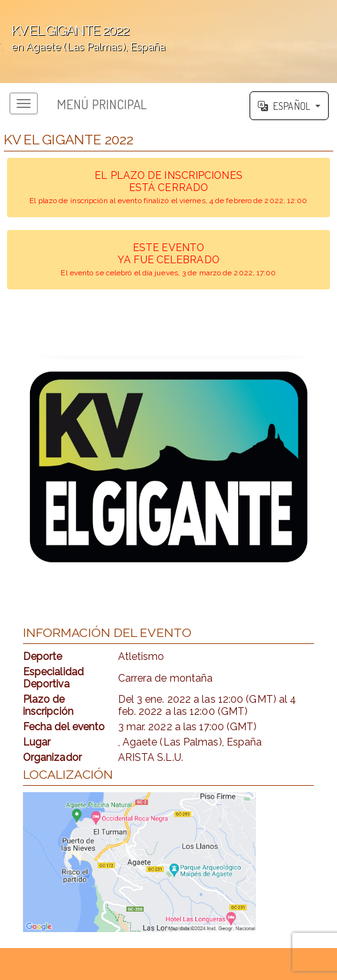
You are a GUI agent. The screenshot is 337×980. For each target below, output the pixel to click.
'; (168, 42)
